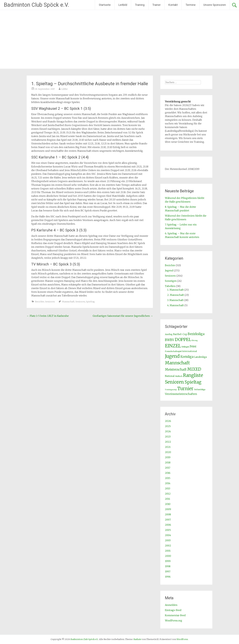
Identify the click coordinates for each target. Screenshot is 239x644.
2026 (168, 421)
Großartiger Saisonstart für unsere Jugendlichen (123, 316)
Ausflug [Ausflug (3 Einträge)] (169, 334)
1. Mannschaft (175, 290)
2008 (168, 514)
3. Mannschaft (175, 300)
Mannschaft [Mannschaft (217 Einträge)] (177, 363)
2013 (168, 488)
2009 (168, 509)
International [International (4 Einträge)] (190, 351)
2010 (168, 504)
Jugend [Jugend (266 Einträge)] (172, 356)
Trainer (156, 5)
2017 (168, 468)
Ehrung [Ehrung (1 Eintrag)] (195, 340)
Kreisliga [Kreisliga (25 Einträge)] (187, 357)
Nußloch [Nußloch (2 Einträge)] (179, 376)
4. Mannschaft (176, 305)
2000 (168, 556)
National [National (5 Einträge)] (170, 376)
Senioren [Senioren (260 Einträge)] (174, 382)
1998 (168, 566)
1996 (168, 577)
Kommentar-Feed (175, 615)
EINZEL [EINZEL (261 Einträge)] (173, 346)
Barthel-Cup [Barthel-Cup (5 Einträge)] (180, 334)
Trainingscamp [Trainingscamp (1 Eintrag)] (171, 390)
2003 (168, 540)
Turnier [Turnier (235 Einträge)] (185, 389)
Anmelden (171, 605)
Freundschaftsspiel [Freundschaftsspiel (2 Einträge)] (173, 351)
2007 (168, 520)
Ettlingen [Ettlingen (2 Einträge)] (185, 347)
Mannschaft (68, 302)
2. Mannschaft (176, 295)
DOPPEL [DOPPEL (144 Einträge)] (183, 339)
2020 (168, 452)
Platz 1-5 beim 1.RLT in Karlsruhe (48, 316)
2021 (168, 447)
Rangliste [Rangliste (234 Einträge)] (193, 375)
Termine (191, 5)
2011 (168, 499)
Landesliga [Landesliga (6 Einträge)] (200, 357)
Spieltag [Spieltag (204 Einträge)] (193, 382)
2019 (168, 457)
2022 (168, 442)
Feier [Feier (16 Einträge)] (193, 346)
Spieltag (90, 302)
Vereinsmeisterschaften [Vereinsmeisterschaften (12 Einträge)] (181, 394)
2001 (168, 551)
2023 (168, 437)
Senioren (50, 302)
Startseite (105, 5)
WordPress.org (174, 620)
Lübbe (64, 89)
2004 (168, 535)
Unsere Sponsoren (215, 5)
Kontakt (173, 5)
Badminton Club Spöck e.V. (36, 5)
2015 (168, 478)
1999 (168, 561)
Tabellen (170, 286)
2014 (168, 483)
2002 (168, 546)
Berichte (40, 302)
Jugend (169, 270)
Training (140, 5)
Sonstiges (171, 281)
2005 (168, 530)
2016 (168, 473)
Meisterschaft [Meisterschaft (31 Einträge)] (176, 369)
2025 (168, 426)
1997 (168, 571)
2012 (168, 494)
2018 (168, 463)
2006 (168, 525)
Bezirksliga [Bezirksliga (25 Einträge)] (196, 334)
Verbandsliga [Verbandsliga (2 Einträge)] (200, 389)
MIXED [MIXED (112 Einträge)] (194, 369)
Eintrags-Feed (173, 610)
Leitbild (123, 5)
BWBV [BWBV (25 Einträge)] (170, 340)
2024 (168, 431)
